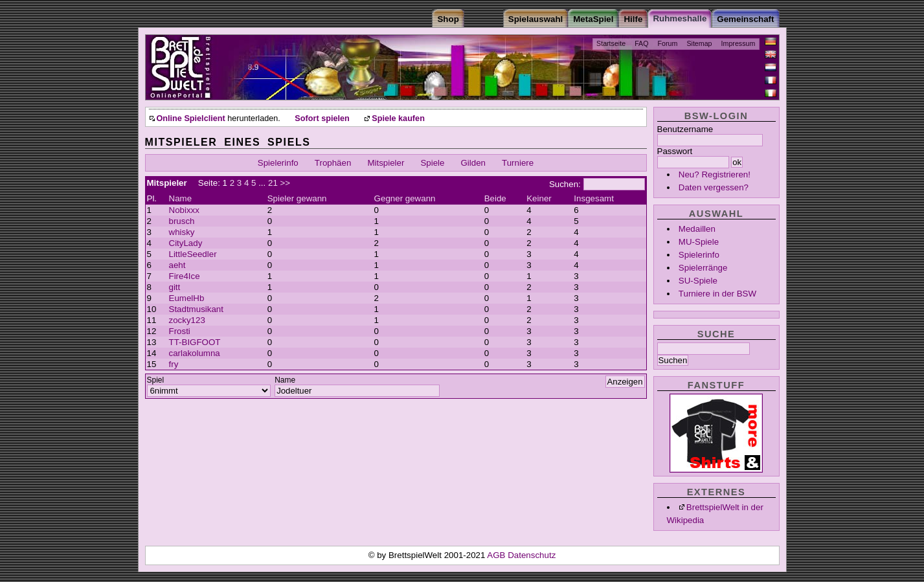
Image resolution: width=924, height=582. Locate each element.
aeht (177, 265)
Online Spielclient (191, 118)
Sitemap (699, 43)
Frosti (180, 331)
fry (174, 364)
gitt (175, 287)
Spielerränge (703, 268)
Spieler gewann (297, 198)
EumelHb (187, 298)
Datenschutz (532, 555)
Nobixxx (184, 210)
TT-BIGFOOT (195, 342)
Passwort (675, 151)
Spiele (432, 163)
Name (181, 198)
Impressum (738, 43)
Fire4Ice (185, 276)
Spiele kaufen (398, 118)
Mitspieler (386, 163)
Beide (495, 198)
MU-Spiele (699, 242)
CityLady (186, 243)
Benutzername (685, 129)
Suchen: (565, 184)
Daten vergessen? (714, 187)
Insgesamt (594, 198)
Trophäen (333, 163)
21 (273, 183)
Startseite (611, 43)
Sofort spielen (322, 118)
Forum (668, 43)
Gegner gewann (405, 198)
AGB (497, 555)
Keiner (539, 198)
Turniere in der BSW (717, 294)
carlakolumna (195, 353)
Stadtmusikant (196, 309)
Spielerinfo (699, 255)
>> (286, 183)
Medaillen (697, 229)
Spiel (156, 380)
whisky (182, 232)
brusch (182, 221)
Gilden (474, 163)
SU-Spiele (698, 281)
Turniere (518, 163)
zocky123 (187, 320)
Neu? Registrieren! (715, 174)
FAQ (641, 43)
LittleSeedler (193, 254)
